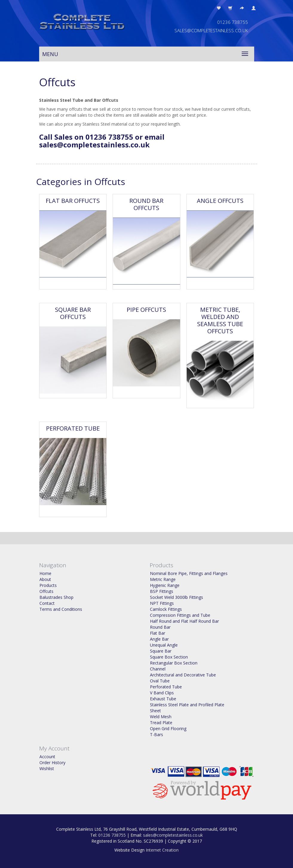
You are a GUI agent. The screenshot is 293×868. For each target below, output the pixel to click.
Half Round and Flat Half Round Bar (184, 621)
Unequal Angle (164, 645)
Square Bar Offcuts (73, 313)
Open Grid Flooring (168, 729)
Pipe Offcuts (146, 310)
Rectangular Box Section (174, 663)
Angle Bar (159, 639)
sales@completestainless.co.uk (173, 835)
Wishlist (47, 768)
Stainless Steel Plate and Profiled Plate (187, 705)
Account (47, 757)
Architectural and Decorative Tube (183, 675)
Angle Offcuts (220, 201)
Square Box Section (169, 657)
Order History (52, 763)
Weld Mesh (161, 717)
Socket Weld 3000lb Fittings (177, 597)
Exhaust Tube (163, 699)
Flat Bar (158, 633)
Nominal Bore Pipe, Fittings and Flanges (189, 573)
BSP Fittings (162, 591)
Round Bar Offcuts (146, 204)
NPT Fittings (162, 603)
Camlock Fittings (166, 609)
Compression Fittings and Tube (180, 615)
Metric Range (163, 579)
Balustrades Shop (56, 597)
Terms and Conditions (61, 609)
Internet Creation (162, 850)
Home (45, 573)
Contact (47, 603)
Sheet (155, 711)
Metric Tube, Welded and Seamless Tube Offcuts (220, 320)
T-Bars (157, 734)
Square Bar (161, 651)
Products (48, 585)
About (45, 579)
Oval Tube (160, 681)
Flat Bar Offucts (73, 201)
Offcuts (46, 591)
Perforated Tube (73, 428)
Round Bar (160, 627)
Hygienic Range (165, 585)
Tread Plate (161, 723)
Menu (50, 54)
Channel (158, 669)
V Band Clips (162, 693)
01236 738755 (112, 835)
